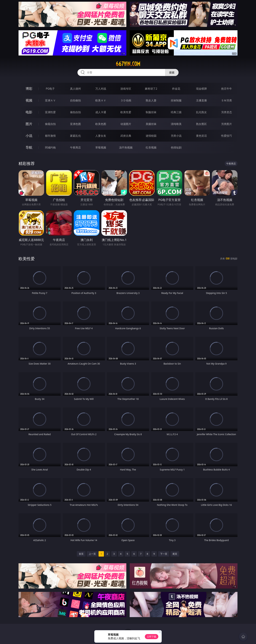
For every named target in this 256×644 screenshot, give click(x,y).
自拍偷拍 (75, 100)
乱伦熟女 (201, 112)
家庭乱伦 (75, 136)
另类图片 (227, 124)
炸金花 (176, 89)
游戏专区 (126, 89)
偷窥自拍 (50, 124)
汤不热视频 (126, 147)
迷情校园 (151, 136)
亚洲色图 (75, 124)
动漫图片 (126, 124)
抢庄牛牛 (227, 89)
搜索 (172, 72)
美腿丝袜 (151, 124)
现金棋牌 (201, 89)
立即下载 (152, 637)
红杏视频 (151, 147)
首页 (81, 554)
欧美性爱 (126, 112)
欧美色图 (101, 124)
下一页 (164, 554)
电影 (29, 112)
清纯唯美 (176, 124)
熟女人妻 (151, 100)
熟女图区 (201, 124)
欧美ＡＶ (101, 100)
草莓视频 (101, 147)
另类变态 (227, 112)
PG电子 (50, 89)
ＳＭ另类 (227, 100)
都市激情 (50, 136)
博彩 (29, 89)
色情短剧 (176, 147)
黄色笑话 (201, 136)
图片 (29, 124)
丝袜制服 (176, 100)
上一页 (92, 554)
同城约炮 (50, 147)
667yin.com (128, 64)
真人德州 (75, 89)
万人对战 (101, 89)
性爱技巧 (227, 136)
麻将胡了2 (151, 89)
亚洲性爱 (50, 112)
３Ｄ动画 (126, 100)
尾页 (175, 554)
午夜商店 (75, 147)
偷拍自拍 (75, 112)
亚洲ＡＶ (50, 100)
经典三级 (176, 112)
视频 (29, 100)
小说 (29, 136)
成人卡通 (101, 112)
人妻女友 (101, 136)
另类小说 (176, 136)
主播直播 (201, 100)
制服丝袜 (151, 112)
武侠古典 (126, 136)
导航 (29, 147)
